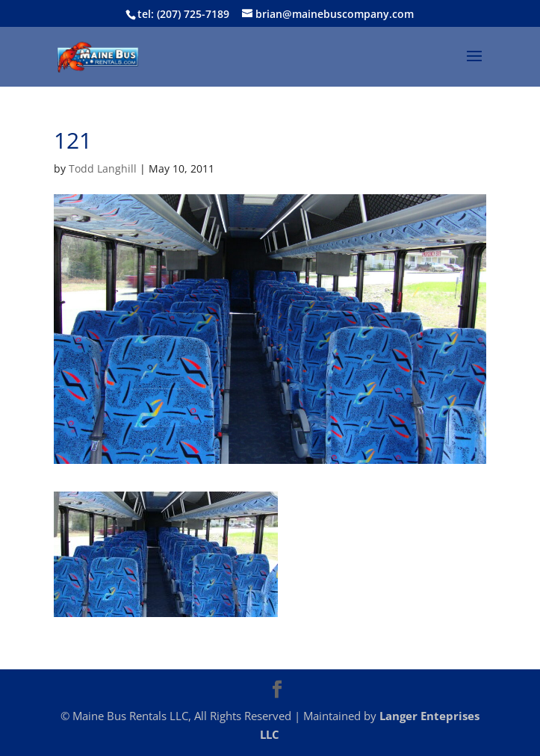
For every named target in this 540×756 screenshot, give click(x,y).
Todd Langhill (103, 168)
